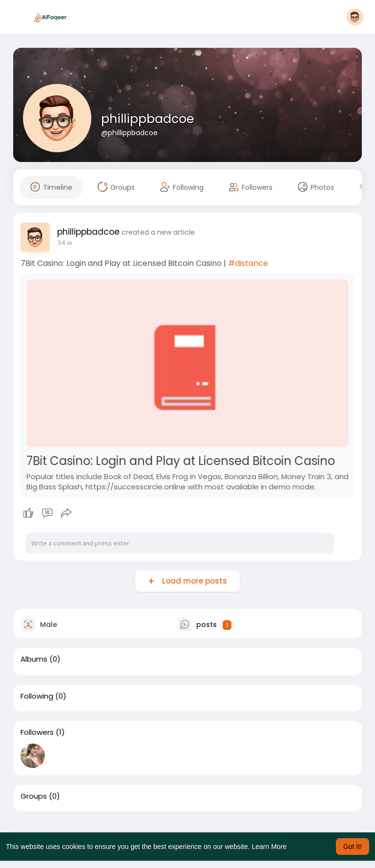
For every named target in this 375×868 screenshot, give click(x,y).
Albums (34, 659)
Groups (34, 796)
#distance (248, 263)
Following (37, 696)
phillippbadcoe (147, 119)
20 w (64, 243)
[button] (355, 17)
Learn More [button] (270, 847)
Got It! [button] (353, 847)
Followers (37, 732)
